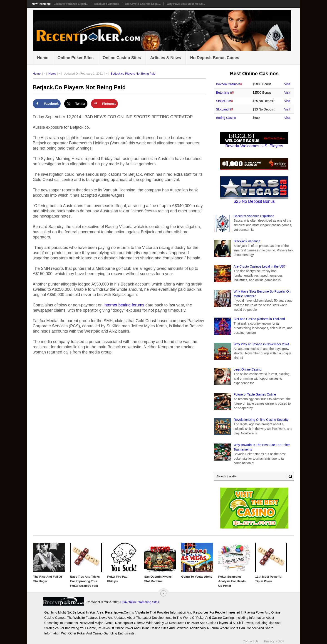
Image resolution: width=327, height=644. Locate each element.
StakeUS (222, 101)
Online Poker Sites (76, 58)
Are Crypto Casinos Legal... (143, 4)
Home (43, 58)
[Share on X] (76, 104)
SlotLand (222, 109)
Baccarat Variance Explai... (71, 4)
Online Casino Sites (122, 58)
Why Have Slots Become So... (186, 4)
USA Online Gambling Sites (99, 602)
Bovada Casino (227, 84)
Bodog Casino (226, 118)
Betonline (223, 93)
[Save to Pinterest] (104, 104)
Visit (287, 84)
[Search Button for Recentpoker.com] (290, 476)
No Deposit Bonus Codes (215, 58)
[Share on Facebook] (47, 104)
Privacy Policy (274, 639)
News (52, 74)
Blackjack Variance (107, 4)
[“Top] (163, 593)
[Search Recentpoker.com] (254, 476)
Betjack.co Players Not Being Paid (133, 74)
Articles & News (166, 58)
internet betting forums (124, 305)
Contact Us (251, 639)
